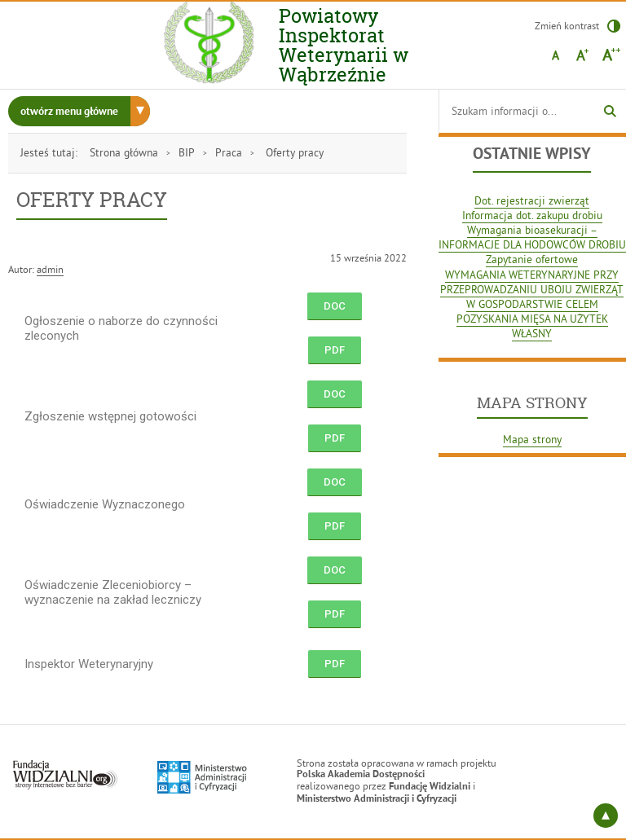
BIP (187, 153)
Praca (229, 153)
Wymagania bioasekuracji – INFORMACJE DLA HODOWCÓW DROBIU (532, 237)
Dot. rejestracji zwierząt (532, 201)
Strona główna (124, 153)
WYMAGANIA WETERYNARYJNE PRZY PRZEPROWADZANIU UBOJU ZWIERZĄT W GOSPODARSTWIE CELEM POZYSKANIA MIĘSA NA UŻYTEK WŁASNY (532, 304)
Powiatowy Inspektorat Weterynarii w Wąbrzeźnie (361, 46)
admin (50, 269)
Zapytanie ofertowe (532, 259)
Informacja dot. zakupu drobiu (532, 215)
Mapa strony (532, 440)
